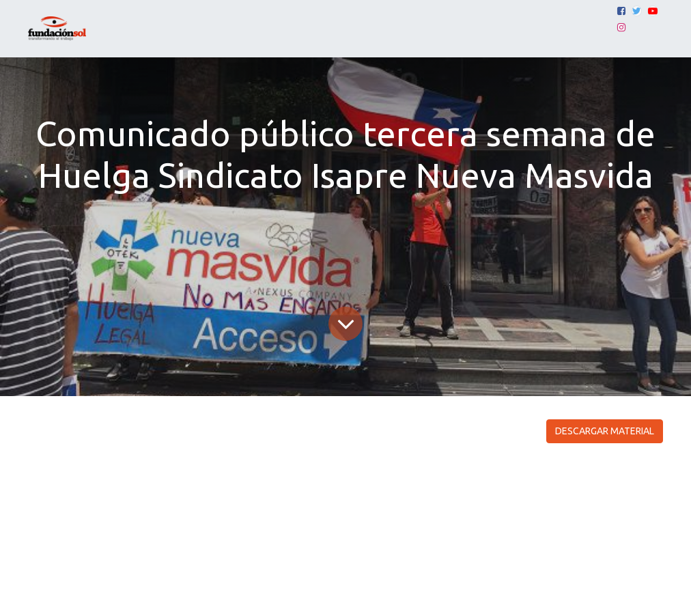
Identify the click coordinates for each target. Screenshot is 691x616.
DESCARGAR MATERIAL (605, 431)
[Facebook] (621, 11)
